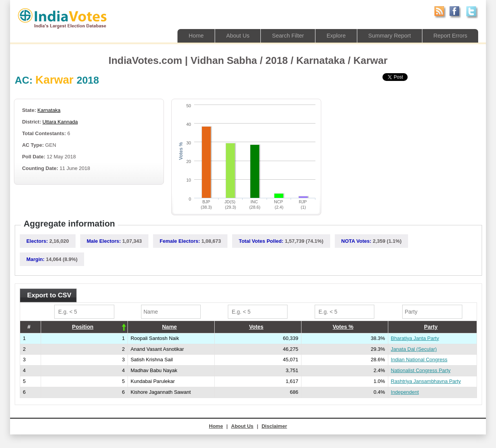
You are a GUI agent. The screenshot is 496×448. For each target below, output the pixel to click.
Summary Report (387, 35)
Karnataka (49, 110)
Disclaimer (274, 426)
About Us (232, 35)
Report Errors (449, 35)
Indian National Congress (419, 360)
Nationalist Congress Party (421, 370)
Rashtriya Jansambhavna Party (426, 381)
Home (189, 35)
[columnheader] (84, 327)
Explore (333, 35)
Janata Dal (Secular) (414, 349)
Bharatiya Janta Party (415, 338)
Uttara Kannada (60, 122)
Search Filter (283, 35)
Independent (405, 392)
